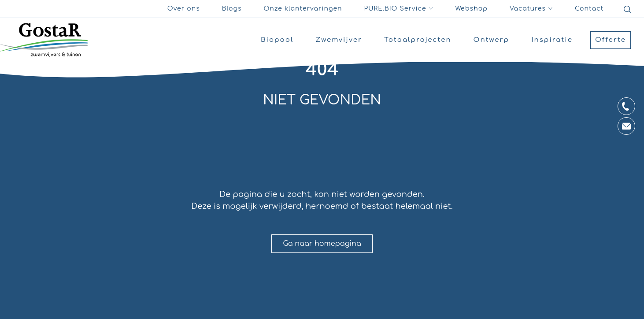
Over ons (184, 9)
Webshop (472, 9)
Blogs (232, 9)
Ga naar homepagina (322, 244)
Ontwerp (492, 40)
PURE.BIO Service (399, 9)
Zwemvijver (339, 40)
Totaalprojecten (418, 40)
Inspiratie (552, 40)
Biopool (277, 40)
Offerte (611, 40)
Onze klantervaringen (303, 9)
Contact (589, 9)
